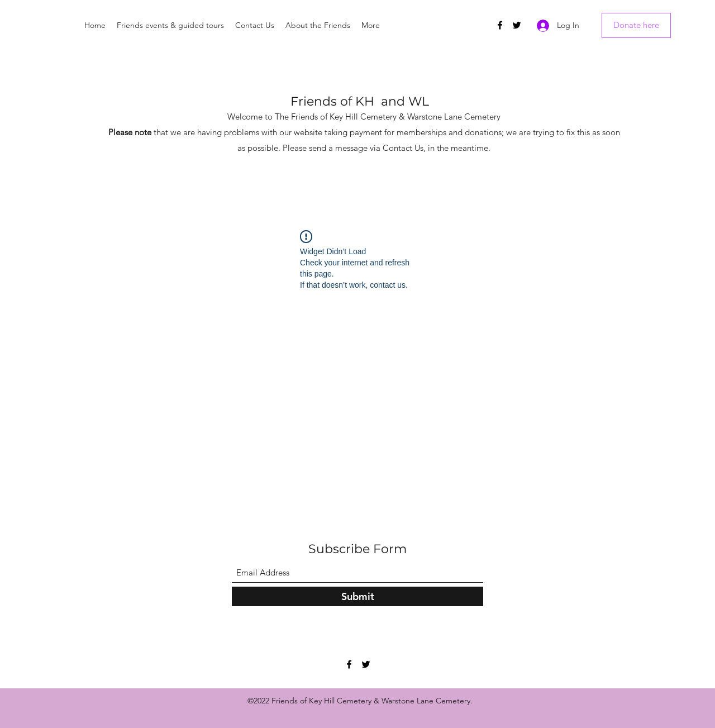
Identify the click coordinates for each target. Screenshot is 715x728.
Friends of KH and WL (360, 101)
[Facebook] (500, 25)
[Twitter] (517, 25)
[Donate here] (636, 25)
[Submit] (357, 596)
